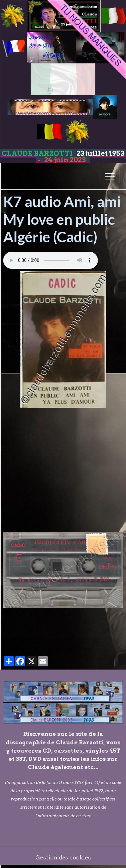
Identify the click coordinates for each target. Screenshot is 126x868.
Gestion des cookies (63, 857)
